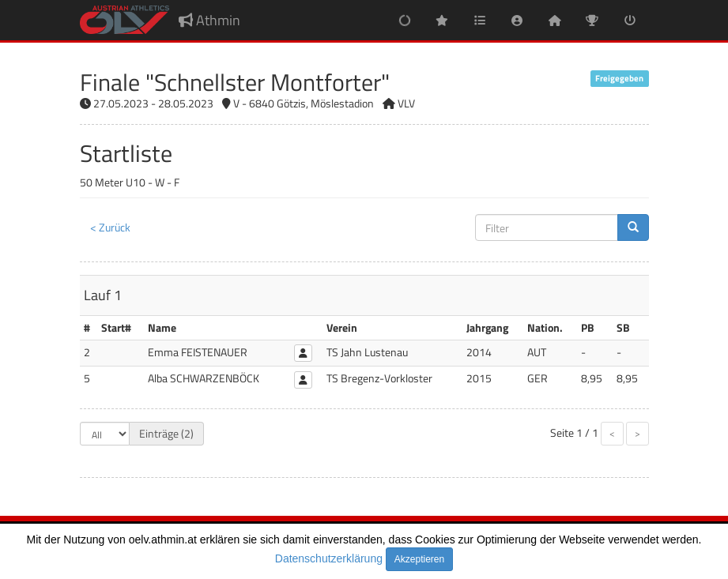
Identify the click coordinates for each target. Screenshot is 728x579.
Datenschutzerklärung (329, 558)
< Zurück (110, 227)
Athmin (209, 20)
